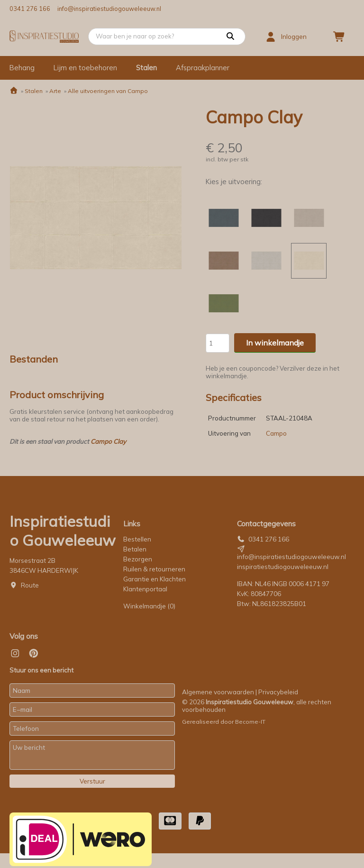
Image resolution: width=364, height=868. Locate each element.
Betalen (135, 549)
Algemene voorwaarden (218, 692)
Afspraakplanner (203, 68)
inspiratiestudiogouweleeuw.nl (283, 567)
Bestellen (137, 539)
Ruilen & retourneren (154, 569)
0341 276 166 (30, 9)
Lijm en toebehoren (85, 68)
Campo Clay (108, 441)
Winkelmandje (149, 606)
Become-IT (250, 722)
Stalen (146, 68)
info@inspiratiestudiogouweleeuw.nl (109, 9)
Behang (22, 68)
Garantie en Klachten (155, 579)
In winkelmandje (275, 343)
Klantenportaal (145, 589)
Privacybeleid (278, 692)
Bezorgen (138, 559)
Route (30, 585)
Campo (276, 433)
